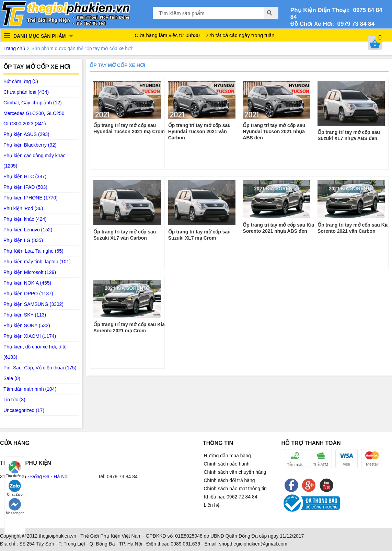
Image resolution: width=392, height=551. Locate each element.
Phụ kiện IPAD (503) (25, 187)
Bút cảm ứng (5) (21, 81)
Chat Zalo (15, 488)
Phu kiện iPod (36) (23, 208)
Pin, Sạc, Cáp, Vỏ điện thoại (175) (40, 368)
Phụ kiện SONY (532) (27, 325)
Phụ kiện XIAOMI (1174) (30, 336)
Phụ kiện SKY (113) (25, 315)
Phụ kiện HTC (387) (25, 176)
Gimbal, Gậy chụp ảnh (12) (33, 103)
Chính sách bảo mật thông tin (235, 489)
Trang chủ (14, 48)
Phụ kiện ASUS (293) (26, 134)
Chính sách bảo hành (227, 464)
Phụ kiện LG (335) (23, 240)
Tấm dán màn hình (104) (30, 389)
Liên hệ (212, 505)
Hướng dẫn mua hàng (227, 456)
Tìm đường (15, 469)
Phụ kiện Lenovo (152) (28, 230)
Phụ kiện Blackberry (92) (30, 145)
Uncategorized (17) (24, 410)
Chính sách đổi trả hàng (229, 480)
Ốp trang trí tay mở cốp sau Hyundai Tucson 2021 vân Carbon (199, 131)
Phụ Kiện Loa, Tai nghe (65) (33, 251)
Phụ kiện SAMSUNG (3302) (33, 304)
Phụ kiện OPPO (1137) (28, 294)
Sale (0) (12, 378)
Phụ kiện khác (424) (25, 219)
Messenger (15, 507)
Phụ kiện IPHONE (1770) (31, 198)
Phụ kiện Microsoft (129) (30, 272)
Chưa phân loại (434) (26, 92)
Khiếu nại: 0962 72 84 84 (231, 497)
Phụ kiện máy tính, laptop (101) (37, 262)
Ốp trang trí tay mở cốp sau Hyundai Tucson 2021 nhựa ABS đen (274, 131)
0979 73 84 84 (354, 24)
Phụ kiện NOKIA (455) (27, 283)
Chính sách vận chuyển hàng (235, 472)
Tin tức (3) (14, 400)
